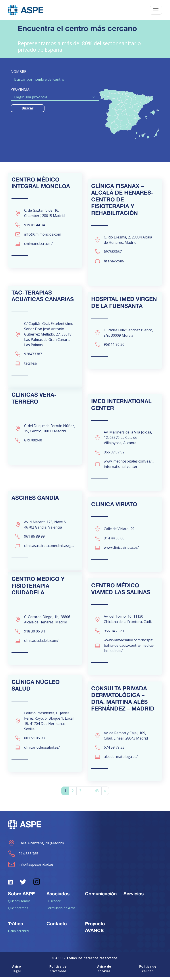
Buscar (28, 108)
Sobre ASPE (21, 896)
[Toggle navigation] (156, 10)
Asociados (58, 896)
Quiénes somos (19, 904)
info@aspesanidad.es (31, 867)
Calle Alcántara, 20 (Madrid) (36, 846)
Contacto (57, 926)
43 (97, 794)
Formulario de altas (61, 911)
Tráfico (16, 926)
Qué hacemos (18, 911)
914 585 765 (23, 857)
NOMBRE (18, 72)
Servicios (134, 896)
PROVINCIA (20, 89)
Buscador (54, 904)
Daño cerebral (18, 934)
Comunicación (101, 896)
